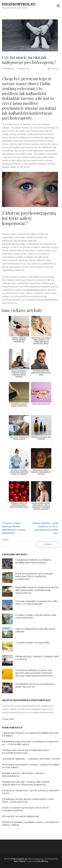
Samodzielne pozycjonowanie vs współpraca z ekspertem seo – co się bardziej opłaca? (30, 743)
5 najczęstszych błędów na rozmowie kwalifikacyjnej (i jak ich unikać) (33, 561)
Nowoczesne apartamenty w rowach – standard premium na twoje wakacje (30, 766)
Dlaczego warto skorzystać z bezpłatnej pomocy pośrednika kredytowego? (26, 751)
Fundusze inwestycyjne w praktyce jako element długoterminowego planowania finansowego (26, 783)
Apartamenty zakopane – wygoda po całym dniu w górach (31, 759)
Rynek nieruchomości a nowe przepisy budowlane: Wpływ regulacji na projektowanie (34, 576)
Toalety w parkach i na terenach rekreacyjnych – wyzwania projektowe (26, 809)
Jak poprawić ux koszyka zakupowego (21, 816)
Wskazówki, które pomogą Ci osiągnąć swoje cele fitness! (37, 658)
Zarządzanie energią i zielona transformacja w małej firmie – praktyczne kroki (28, 800)
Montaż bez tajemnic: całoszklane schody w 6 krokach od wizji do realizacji (30, 823)
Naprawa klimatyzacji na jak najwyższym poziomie (35, 630)
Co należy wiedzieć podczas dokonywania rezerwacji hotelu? (36, 616)
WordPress (43, 861)
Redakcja (9, 69)
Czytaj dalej (8, 719)
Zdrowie (54, 69)
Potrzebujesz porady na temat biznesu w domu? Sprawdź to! (35, 685)
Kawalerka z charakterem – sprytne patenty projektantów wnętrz (31, 792)
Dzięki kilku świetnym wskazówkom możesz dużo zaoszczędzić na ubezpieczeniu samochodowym (37, 590)
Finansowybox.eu (19, 4)
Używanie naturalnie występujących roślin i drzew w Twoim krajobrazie (37, 602)
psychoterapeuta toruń (35, 290)
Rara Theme (20, 861)
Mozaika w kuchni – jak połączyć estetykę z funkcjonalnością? (23, 774)
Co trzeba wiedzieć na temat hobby (33, 642)
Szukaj (5, 540)
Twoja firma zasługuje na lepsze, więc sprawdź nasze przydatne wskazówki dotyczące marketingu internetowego (34, 673)
